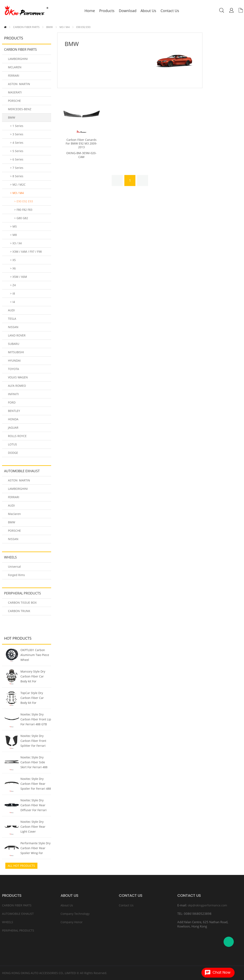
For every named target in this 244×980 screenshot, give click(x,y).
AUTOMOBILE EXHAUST (22, 471)
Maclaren (14, 514)
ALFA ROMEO (17, 386)
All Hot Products (21, 866)
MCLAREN (15, 67)
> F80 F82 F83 (23, 210)
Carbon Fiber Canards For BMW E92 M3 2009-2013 (81, 144)
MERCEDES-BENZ (20, 109)
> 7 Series (17, 168)
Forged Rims (16, 575)
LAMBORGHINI (18, 59)
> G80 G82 (21, 218)
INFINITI (13, 394)
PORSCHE (14, 101)
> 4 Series (17, 143)
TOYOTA (13, 369)
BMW (49, 27)
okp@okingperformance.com (207, 905)
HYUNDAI (14, 360)
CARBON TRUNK (19, 611)
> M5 (13, 226)
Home (5, 27)
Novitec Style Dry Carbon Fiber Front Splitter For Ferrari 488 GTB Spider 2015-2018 (35, 741)
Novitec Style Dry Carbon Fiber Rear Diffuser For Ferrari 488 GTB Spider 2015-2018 (35, 806)
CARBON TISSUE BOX (22, 603)
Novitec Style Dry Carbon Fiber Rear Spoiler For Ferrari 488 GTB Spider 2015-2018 (36, 784)
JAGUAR (13, 428)
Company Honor (72, 922)
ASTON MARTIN (19, 84)
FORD (12, 402)
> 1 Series (17, 126)
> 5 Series (17, 151)
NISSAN (13, 327)
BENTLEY (14, 411)
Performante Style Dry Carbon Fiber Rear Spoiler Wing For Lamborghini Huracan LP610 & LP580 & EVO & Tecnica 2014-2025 (35, 849)
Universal (14, 567)
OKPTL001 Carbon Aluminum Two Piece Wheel (35, 655)
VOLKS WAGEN (18, 377)
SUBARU (14, 344)
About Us (67, 905)
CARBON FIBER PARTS (26, 27)
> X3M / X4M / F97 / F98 (26, 252)
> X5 (13, 260)
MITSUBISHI (16, 352)
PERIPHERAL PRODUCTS (22, 593)
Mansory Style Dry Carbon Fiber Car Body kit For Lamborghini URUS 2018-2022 (33, 677)
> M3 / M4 (17, 193)
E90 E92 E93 (83, 27)
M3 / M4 (65, 27)
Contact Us (126, 905)
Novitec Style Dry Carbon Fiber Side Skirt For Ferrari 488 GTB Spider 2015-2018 (36, 763)
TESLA (12, 319)
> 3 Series (17, 134)
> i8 (12, 293)
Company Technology (75, 914)
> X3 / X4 (16, 243)
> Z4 (13, 285)
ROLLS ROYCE (17, 436)
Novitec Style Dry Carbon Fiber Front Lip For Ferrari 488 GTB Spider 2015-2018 (36, 720)
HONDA (13, 419)
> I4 (12, 302)
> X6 (13, 268)
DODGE (13, 453)
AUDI (11, 310)
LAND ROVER (17, 335)
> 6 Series (17, 159)
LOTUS (12, 444)
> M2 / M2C (18, 184)
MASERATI (15, 92)
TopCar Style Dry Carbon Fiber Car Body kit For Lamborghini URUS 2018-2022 (33, 698)
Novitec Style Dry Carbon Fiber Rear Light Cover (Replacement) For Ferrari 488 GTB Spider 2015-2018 (33, 827)
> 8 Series (17, 176)
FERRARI (14, 76)
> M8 (13, 235)
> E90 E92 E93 (24, 201)
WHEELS (10, 557)
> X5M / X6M (19, 277)
